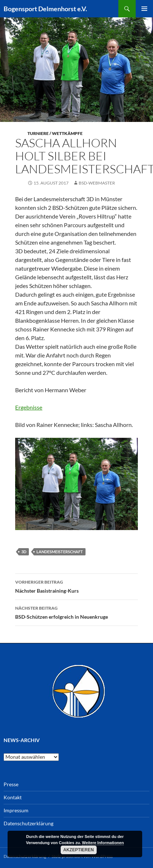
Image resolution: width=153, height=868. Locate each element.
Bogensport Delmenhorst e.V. (45, 9)
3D (24, 552)
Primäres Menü (144, 9)
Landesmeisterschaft (60, 552)
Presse (11, 784)
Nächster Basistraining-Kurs (76, 586)
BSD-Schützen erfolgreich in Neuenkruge (76, 612)
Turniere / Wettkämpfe (55, 133)
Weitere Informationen (103, 843)
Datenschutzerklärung (29, 823)
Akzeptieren (78, 850)
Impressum (16, 810)
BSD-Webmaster (97, 183)
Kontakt (13, 797)
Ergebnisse (29, 407)
